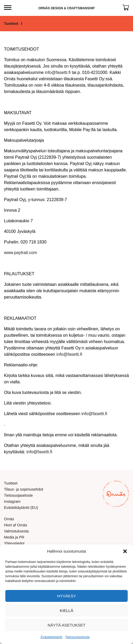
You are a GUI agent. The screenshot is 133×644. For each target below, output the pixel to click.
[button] (125, 551)
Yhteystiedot (14, 543)
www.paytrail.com (20, 253)
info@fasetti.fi (58, 72)
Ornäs (9, 519)
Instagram (12, 501)
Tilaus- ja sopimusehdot (23, 489)
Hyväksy (66, 596)
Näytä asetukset (66, 625)
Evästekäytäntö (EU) (21, 508)
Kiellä (66, 610)
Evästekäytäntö (52, 637)
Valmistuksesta (16, 531)
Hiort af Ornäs (16, 525)
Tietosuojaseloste (77, 637)
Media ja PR (14, 537)
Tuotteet (11, 24)
